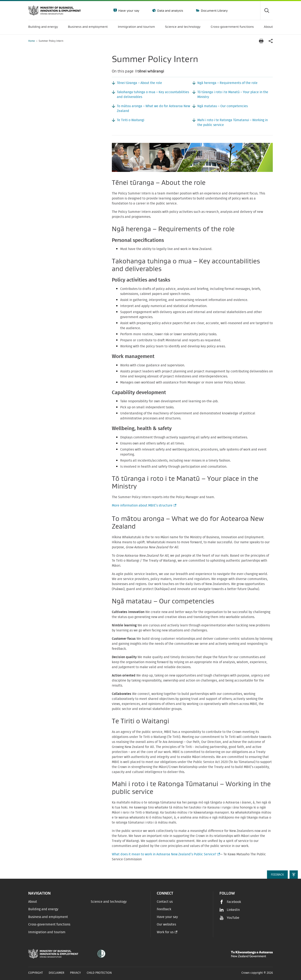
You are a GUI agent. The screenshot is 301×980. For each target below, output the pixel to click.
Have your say (128, 10)
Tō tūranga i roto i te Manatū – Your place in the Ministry (233, 95)
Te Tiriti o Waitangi (131, 120)
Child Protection (99, 973)
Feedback (164, 909)
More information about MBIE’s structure (144, 505)
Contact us (165, 902)
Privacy (75, 973)
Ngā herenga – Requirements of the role (227, 83)
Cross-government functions (49, 924)
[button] (294, 875)
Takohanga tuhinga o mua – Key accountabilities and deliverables (153, 95)
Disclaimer (56, 973)
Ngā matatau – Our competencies (223, 106)
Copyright (36, 973)
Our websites (166, 924)
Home (32, 41)
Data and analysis (170, 10)
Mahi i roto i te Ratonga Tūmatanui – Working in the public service (233, 122)
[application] (271, 41)
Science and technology (109, 902)
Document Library (214, 10)
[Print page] (261, 41)
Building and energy (43, 909)
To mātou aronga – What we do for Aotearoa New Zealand (153, 109)
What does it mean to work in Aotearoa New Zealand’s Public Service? (165, 854)
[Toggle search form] (267, 10)
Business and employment (48, 917)
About (33, 902)
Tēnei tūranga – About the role (139, 83)
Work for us (165, 932)
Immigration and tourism (47, 932)
